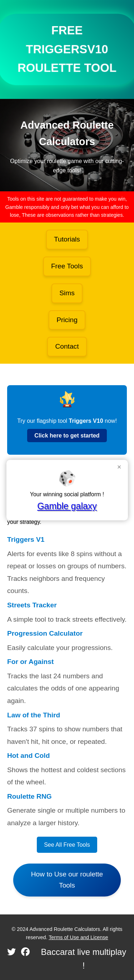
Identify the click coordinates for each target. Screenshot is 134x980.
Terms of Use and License (78, 937)
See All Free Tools (67, 845)
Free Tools (67, 266)
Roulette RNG (29, 796)
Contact (67, 346)
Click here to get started (67, 436)
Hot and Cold (28, 756)
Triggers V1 (26, 539)
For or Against (30, 662)
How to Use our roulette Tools (67, 880)
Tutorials (67, 239)
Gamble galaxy (67, 506)
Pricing (67, 320)
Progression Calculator (45, 633)
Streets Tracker (32, 605)
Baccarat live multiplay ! (84, 959)
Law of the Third (34, 715)
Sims (67, 293)
